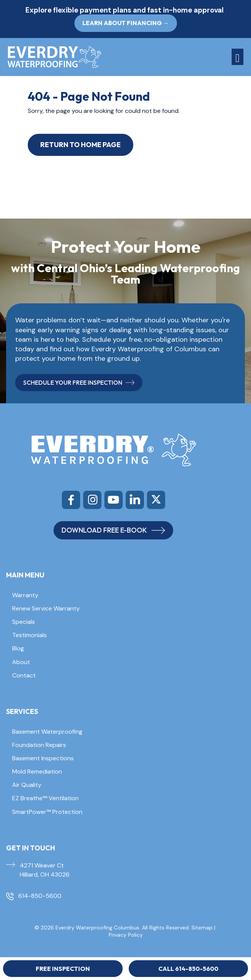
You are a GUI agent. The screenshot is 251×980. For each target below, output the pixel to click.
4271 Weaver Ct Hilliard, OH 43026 (45, 870)
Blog (18, 648)
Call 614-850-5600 (188, 969)
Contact (24, 675)
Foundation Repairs (39, 745)
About (21, 662)
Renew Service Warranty (46, 608)
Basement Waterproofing (47, 732)
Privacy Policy (126, 935)
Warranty (25, 595)
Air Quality (27, 785)
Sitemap (202, 928)
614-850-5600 (40, 896)
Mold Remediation (37, 771)
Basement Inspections (43, 758)
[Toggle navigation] (238, 57)
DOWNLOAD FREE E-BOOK (113, 530)
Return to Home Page (81, 145)
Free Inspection (63, 969)
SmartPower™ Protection (47, 812)
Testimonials (29, 635)
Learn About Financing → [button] (126, 23)
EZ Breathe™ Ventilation (45, 798)
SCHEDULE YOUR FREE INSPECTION (79, 382)
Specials (24, 622)
